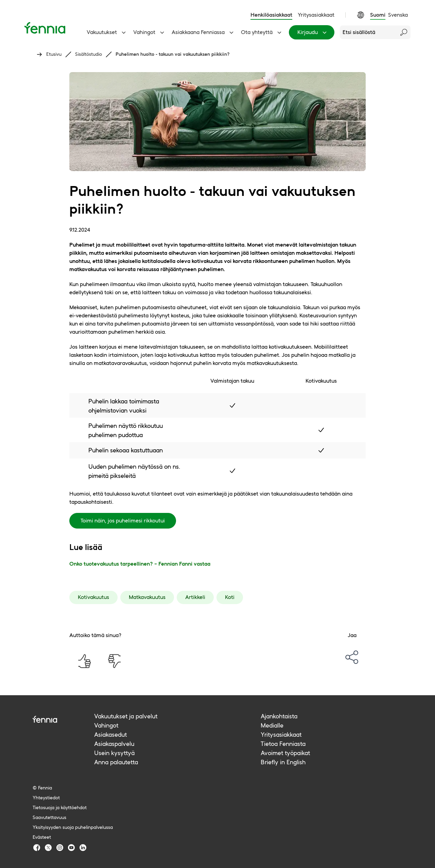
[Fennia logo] (63, 719)
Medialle (272, 725)
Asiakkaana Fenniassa (204, 32)
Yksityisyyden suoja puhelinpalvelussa (73, 827)
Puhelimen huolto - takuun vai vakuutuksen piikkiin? (173, 54)
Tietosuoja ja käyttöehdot (60, 807)
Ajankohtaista (279, 716)
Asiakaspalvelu (114, 744)
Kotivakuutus (93, 597)
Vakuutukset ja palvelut (126, 716)
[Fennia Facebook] (37, 848)
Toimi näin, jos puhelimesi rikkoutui (123, 521)
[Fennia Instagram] (60, 848)
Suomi (378, 15)
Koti (230, 597)
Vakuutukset (107, 32)
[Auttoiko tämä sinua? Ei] (114, 661)
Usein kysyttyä (114, 753)
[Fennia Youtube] (71, 848)
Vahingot (150, 32)
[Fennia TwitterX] (48, 848)
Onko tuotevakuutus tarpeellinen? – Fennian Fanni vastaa (140, 564)
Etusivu (54, 54)
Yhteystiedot (46, 798)
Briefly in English (283, 762)
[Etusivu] (45, 28)
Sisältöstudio (89, 54)
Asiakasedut (110, 735)
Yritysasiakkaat (316, 15)
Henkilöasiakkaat (271, 15)
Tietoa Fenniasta (283, 744)
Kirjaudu (313, 32)
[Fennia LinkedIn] (83, 848)
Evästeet (42, 837)
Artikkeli (195, 597)
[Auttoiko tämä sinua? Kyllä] (84, 661)
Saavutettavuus (49, 817)
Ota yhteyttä (262, 32)
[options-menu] (352, 657)
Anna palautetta (116, 762)
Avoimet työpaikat (285, 753)
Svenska (398, 15)
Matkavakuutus (147, 597)
